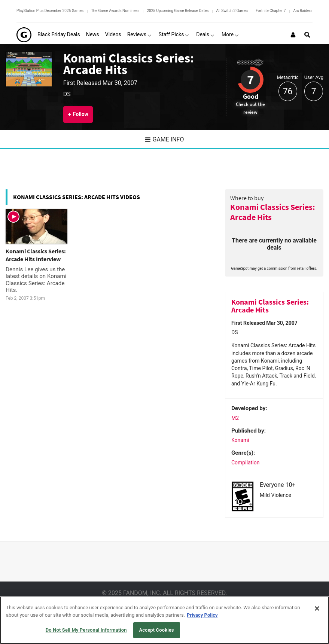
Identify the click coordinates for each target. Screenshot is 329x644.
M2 (235, 418)
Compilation (245, 463)
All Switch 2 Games (232, 11)
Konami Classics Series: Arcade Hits (129, 64)
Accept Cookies (157, 630)
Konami (240, 440)
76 (288, 91)
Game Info (165, 139)
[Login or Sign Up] (293, 35)
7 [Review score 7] (250, 80)
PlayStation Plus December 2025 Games (50, 11)
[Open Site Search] (307, 35)
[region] (164, 620)
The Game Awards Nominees (115, 11)
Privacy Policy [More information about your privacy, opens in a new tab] (202, 615)
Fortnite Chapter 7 (271, 11)
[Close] (317, 608)
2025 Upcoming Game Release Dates (178, 11)
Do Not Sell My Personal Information (86, 630)
